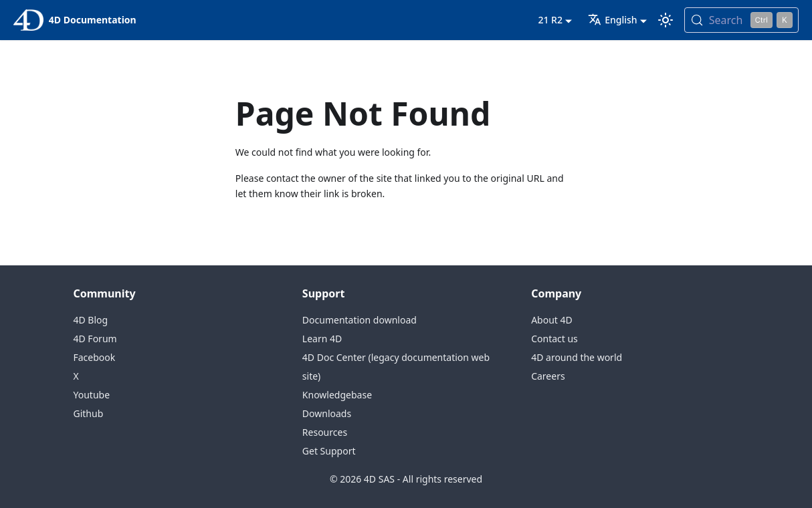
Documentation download (360, 320)
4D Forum (95, 339)
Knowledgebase (337, 395)
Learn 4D (322, 339)
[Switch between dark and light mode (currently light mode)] (666, 20)
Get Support (329, 451)
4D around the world (577, 357)
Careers (548, 376)
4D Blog (91, 320)
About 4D (552, 320)
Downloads (327, 413)
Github (89, 413)
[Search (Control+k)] (741, 20)
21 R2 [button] (550, 20)
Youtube (92, 395)
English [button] (612, 20)
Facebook (95, 357)
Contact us (554, 339)
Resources (325, 432)
